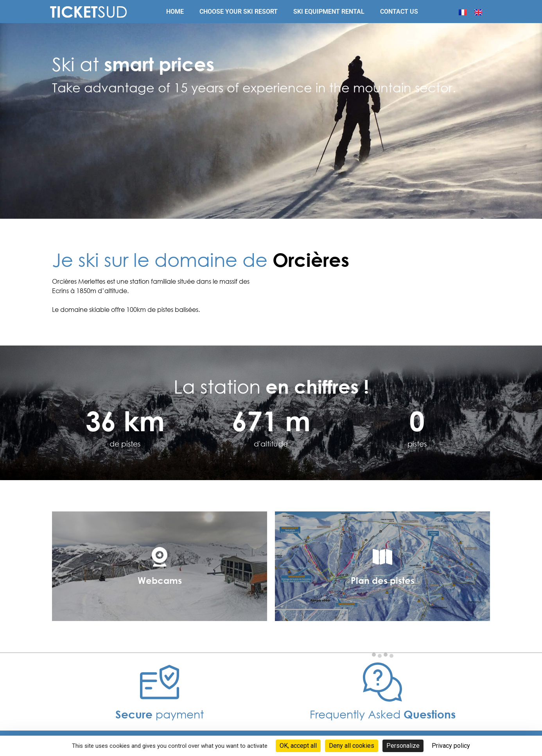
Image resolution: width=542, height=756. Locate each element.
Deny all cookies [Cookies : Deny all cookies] (352, 746)
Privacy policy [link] (451, 746)
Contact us (399, 12)
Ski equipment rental (329, 12)
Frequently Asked (383, 714)
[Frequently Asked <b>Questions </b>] (382, 682)
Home (175, 12)
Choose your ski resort (239, 12)
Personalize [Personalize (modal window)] (403, 746)
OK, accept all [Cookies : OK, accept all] (298, 746)
